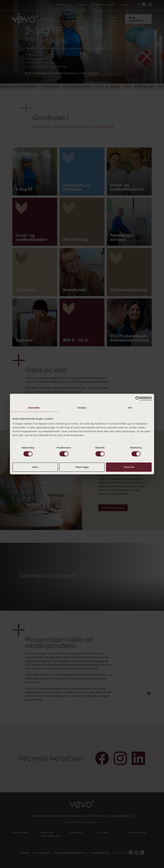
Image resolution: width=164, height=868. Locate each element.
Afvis (35, 467)
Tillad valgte (82, 467)
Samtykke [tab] (34, 407)
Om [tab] (130, 407)
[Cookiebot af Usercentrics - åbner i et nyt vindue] (138, 398)
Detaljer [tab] (82, 407)
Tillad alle (129, 467)
